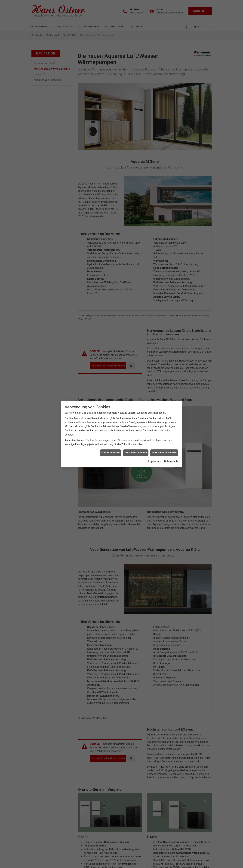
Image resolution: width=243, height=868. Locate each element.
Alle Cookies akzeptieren (164, 449)
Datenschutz (171, 458)
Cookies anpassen (111, 449)
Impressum (155, 458)
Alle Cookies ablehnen (136, 449)
